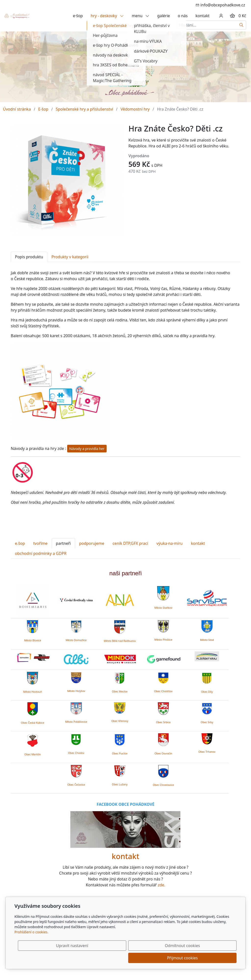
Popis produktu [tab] (29, 257)
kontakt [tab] (198, 543)
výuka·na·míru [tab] (169, 543)
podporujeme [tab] (92, 543)
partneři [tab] (63, 543)
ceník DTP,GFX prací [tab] (130, 543)
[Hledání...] (207, 25)
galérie (163, 16)
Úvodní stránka (17, 109)
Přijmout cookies (213, 958)
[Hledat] (242, 25)
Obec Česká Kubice (33, 723)
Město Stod (207, 640)
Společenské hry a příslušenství (84, 109)
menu (140, 16)
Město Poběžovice (76, 722)
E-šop (43, 109)
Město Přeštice (163, 640)
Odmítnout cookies (164, 958)
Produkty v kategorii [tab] (70, 257)
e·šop (78, 16)
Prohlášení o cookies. (31, 944)
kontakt (203, 16)
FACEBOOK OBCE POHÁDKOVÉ (125, 804)
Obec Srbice (163, 722)
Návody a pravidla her (87, 449)
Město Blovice (32, 640)
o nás (183, 16)
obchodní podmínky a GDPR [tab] (41, 553)
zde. (161, 885)
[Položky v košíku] (232, 16)
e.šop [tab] (20, 543)
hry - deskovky (107, 16)
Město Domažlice (76, 640)
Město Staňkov (163, 608)
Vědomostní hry (135, 109)
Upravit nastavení (115, 958)
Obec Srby (207, 722)
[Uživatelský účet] (221, 16)
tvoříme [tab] (40, 543)
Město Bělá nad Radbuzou (120, 641)
